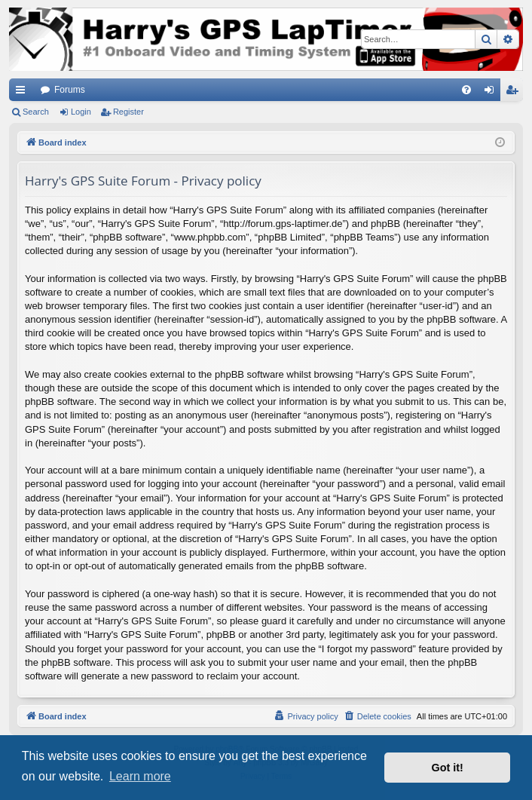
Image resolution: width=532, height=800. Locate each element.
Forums (70, 90)
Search (36, 112)
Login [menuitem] (492, 93)
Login (81, 112)
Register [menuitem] (515, 93)
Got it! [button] (448, 768)
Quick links (23, 93)
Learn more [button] (140, 776)
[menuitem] (466, 90)
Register (128, 112)
